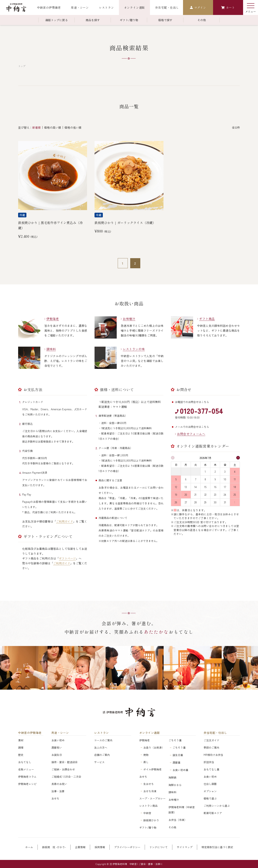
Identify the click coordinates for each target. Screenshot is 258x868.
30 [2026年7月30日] (215, 502)
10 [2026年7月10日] (225, 479)
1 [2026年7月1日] (205, 472)
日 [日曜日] (176, 465)
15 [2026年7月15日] (205, 487)
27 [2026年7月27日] (186, 502)
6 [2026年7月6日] (186, 479)
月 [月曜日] (186, 465)
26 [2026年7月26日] (176, 502)
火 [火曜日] (196, 465)
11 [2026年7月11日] (235, 479)
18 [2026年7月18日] (235, 487)
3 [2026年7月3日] (225, 472)
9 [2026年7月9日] (215, 479)
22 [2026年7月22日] (205, 495)
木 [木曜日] (215, 465)
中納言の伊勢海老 (30, 733)
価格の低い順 (73, 127)
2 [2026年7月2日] (215, 472)
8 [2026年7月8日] (205, 479)
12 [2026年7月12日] (176, 487)
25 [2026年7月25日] (235, 495)
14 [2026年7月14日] (196, 487)
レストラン (101, 733)
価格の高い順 (53, 127)
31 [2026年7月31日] (225, 502)
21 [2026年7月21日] (196, 495)
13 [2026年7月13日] (186, 487)
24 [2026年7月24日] (225, 495)
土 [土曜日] (235, 465)
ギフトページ (67, 558)
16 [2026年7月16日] (215, 487)
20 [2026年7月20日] (186, 495)
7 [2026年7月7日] (196, 479)
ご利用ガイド (64, 521)
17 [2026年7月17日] (225, 487)
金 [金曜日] (225, 465)
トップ (22, 66)
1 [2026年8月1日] (235, 502)
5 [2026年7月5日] (176, 479)
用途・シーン (60, 733)
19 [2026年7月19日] (176, 495)
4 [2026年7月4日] (235, 472)
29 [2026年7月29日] (205, 502)
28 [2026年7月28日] (196, 502)
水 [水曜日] (205, 465)
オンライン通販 (150, 733)
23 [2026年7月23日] (215, 495)
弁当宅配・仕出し (215, 733)
